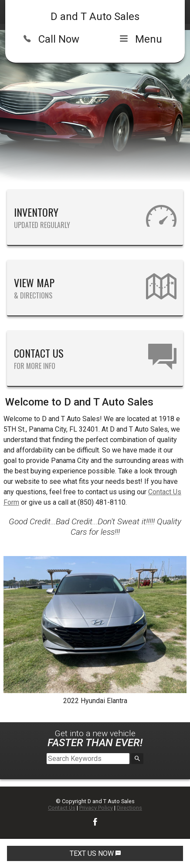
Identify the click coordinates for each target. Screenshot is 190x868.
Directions (129, 808)
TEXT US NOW (95, 853)
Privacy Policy (96, 808)
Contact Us (62, 808)
